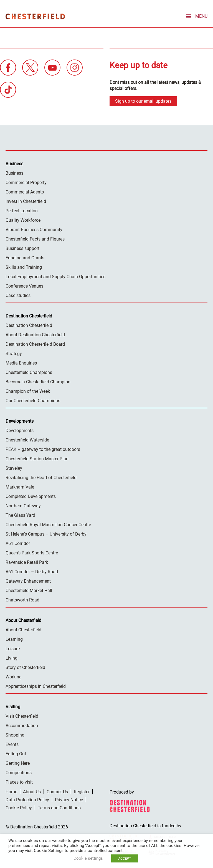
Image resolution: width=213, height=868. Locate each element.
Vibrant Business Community (34, 229)
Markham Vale (20, 486)
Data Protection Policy (27, 799)
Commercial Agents (25, 191)
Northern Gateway (23, 505)
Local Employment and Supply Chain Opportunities (55, 276)
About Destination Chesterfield (35, 334)
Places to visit (19, 782)
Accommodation (22, 725)
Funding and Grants (25, 257)
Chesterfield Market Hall (29, 590)
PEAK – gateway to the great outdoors (43, 449)
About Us (32, 791)
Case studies (18, 295)
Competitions (19, 772)
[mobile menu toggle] (196, 16)
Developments (20, 430)
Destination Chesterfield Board (35, 344)
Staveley (14, 468)
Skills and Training (24, 267)
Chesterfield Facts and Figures (35, 238)
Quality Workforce (23, 220)
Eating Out (16, 753)
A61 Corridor (18, 543)
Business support (22, 248)
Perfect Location (22, 210)
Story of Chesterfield (25, 667)
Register (82, 791)
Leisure (13, 648)
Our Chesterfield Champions (33, 400)
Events (12, 744)
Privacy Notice (69, 799)
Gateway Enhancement (28, 581)
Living (12, 658)
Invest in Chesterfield (26, 201)
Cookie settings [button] (88, 858)
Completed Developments (31, 496)
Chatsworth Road (22, 599)
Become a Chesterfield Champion (38, 381)
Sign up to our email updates (143, 101)
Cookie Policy (19, 807)
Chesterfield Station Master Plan (37, 458)
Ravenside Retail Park (27, 562)
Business (14, 173)
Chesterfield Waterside (27, 439)
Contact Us (57, 791)
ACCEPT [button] (125, 858)
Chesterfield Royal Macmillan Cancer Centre (48, 524)
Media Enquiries (21, 362)
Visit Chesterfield (22, 716)
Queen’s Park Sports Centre (32, 552)
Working (14, 676)
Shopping (15, 734)
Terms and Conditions (59, 807)
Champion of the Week (28, 391)
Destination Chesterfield (35, 16)
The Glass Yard (20, 515)
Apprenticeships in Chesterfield (36, 686)
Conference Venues (24, 286)
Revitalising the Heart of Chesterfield (41, 477)
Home (11, 791)
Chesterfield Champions (29, 372)
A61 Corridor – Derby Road (32, 571)
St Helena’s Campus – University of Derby (46, 534)
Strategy (14, 353)
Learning (14, 639)
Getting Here (18, 763)
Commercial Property (26, 182)
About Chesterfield (23, 629)
